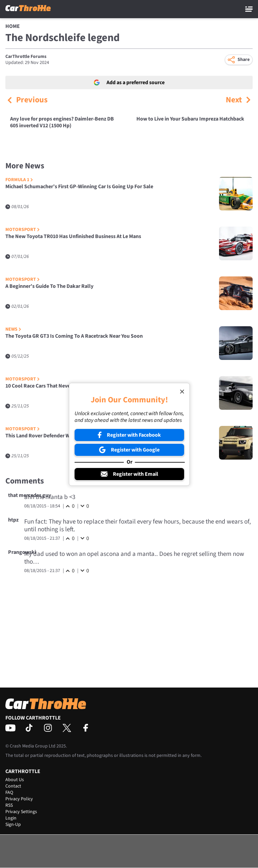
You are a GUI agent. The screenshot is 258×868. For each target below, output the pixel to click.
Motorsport (23, 230)
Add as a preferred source (129, 82)
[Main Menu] (249, 9)
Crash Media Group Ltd (33, 746)
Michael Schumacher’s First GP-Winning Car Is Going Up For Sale (79, 187)
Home (13, 26)
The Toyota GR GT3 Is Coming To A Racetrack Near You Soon (74, 336)
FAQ (9, 793)
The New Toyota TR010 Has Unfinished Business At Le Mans (73, 237)
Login (11, 818)
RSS (9, 805)
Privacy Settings (21, 812)
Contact (13, 786)
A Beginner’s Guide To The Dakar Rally (49, 286)
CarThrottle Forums (26, 57)
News (13, 329)
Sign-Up (13, 825)
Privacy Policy (19, 799)
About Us (15, 780)
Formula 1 (19, 180)
